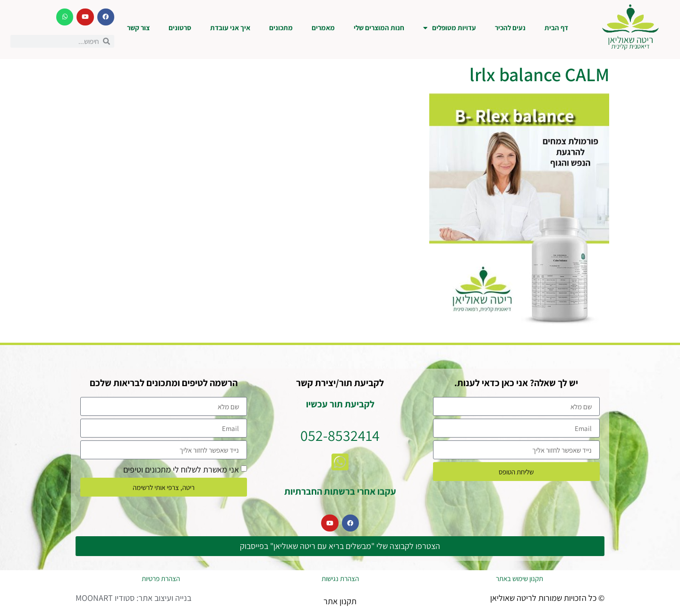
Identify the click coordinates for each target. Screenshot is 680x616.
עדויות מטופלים (450, 28)
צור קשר (138, 28)
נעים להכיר (510, 28)
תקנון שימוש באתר (519, 578)
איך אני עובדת (230, 28)
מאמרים (323, 28)
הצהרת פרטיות (161, 578)
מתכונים (281, 28)
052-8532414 (340, 435)
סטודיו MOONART (105, 598)
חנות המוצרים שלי (379, 28)
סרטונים (180, 28)
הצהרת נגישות (340, 578)
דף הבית (556, 28)
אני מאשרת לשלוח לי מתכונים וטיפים (181, 469)
